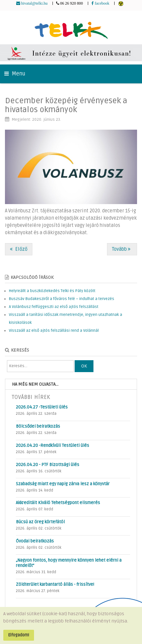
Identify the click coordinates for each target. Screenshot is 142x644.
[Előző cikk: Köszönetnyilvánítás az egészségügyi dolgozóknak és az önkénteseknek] (19, 249)
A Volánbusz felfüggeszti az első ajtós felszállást (54, 307)
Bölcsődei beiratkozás (38, 426)
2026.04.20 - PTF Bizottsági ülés (48, 465)
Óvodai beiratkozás (35, 541)
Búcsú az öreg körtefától (40, 522)
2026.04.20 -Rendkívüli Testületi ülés (53, 446)
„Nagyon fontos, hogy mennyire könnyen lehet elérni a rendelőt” (69, 563)
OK (84, 366)
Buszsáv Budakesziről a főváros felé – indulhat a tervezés (62, 299)
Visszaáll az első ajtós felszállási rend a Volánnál (54, 331)
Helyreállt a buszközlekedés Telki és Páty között (52, 291)
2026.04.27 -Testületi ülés (42, 407)
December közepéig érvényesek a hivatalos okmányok (66, 105)
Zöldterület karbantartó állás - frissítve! (55, 584)
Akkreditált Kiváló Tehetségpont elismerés (58, 503)
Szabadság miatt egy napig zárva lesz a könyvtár (63, 484)
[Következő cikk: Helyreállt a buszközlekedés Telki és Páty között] (122, 249)
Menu (15, 74)
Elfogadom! (19, 635)
